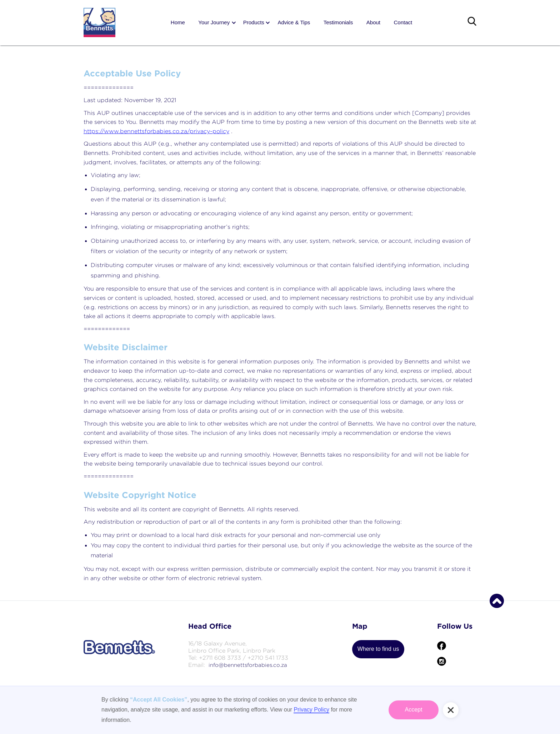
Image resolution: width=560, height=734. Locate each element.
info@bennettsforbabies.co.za (248, 665)
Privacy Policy (311, 710)
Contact (403, 22)
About (373, 22)
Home (178, 22)
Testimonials (338, 22)
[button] (214, 23)
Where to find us (378, 649)
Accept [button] (414, 710)
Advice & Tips (294, 22)
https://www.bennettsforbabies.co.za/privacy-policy (156, 131)
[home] (99, 22)
